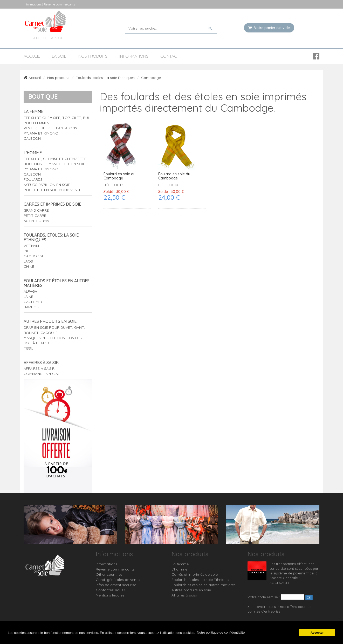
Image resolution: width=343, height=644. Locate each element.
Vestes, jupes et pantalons (50, 128)
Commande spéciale (43, 374)
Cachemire (34, 302)
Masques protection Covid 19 (53, 338)
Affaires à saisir (41, 363)
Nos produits (93, 56)
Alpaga (30, 291)
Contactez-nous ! (110, 590)
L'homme (33, 153)
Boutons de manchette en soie (54, 164)
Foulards (33, 179)
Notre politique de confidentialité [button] (221, 632)
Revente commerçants (115, 569)
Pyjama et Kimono (41, 133)
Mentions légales (110, 595)
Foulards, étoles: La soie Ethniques (105, 78)
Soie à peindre (37, 343)
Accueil (32, 56)
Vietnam (31, 246)
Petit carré (35, 216)
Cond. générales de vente (118, 580)
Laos (28, 261)
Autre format (37, 221)
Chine (29, 266)
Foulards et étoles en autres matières (57, 283)
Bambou (31, 307)
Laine (28, 297)
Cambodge (34, 256)
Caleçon (32, 138)
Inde (28, 251)
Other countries (109, 574)
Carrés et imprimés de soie (52, 204)
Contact (170, 56)
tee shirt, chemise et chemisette (55, 159)
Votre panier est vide (269, 28)
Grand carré (36, 210)
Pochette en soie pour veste (52, 190)
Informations (134, 56)
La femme (33, 111)
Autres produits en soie (50, 321)
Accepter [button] (317, 632)
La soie (59, 56)
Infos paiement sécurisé (116, 585)
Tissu (29, 348)
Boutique (43, 97)
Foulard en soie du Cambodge (119, 176)
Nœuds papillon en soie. (47, 185)
